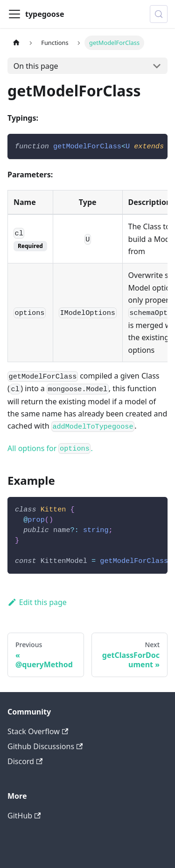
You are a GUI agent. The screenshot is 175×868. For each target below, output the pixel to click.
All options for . (50, 448)
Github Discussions (45, 746)
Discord (25, 761)
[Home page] (16, 43)
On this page (36, 66)
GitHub (24, 816)
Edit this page (37, 602)
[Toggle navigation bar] (14, 14)
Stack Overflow (38, 731)
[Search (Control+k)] (159, 14)
